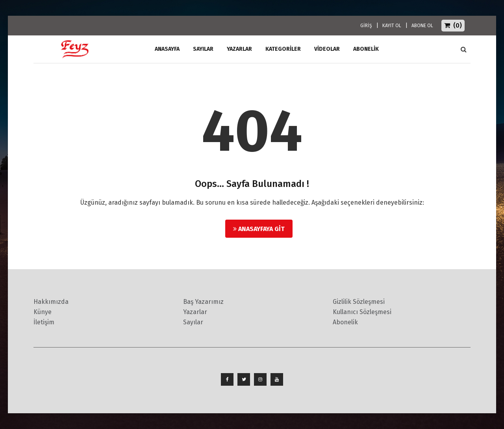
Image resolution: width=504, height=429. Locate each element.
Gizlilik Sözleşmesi (359, 302)
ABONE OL (422, 26)
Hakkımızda (51, 302)
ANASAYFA (167, 49)
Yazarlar (239, 49)
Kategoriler (283, 49)
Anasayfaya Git (259, 229)
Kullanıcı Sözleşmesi (362, 312)
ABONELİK (366, 49)
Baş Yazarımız (203, 302)
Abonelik (345, 322)
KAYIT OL (392, 26)
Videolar (327, 49)
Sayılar (203, 49)
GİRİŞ (366, 26)
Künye (43, 312)
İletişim (44, 322)
